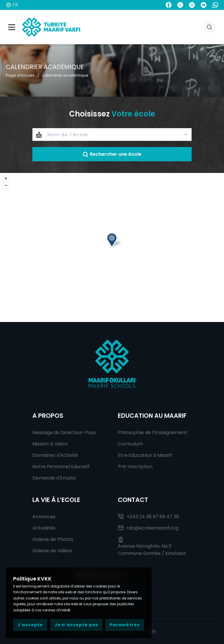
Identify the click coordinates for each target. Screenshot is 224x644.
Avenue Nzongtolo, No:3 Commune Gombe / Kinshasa (152, 547)
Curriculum (130, 444)
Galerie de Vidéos (52, 551)
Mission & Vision (50, 444)
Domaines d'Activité (55, 455)
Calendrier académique (65, 75)
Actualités (44, 528)
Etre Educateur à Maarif (145, 455)
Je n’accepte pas (76, 625)
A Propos (48, 416)
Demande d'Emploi (54, 478)
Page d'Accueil (20, 75)
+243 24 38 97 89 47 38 (148, 517)
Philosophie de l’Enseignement (153, 432)
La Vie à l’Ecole (56, 500)
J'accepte (30, 625)
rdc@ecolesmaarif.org (148, 528)
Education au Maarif (152, 416)
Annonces (44, 517)
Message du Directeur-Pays (64, 432)
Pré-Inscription (135, 467)
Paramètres (125, 625)
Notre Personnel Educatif (61, 467)
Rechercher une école (112, 154)
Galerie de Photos (53, 539)
